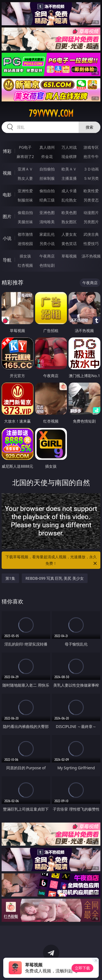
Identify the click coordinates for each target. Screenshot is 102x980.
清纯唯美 (47, 222)
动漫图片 (91, 213)
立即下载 (82, 968)
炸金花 (47, 156)
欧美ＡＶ (69, 169)
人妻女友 (69, 234)
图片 (7, 216)
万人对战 (69, 147)
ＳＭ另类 (91, 178)
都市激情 (25, 234)
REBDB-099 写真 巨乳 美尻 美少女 (55, 578)
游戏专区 (91, 147)
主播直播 (69, 178)
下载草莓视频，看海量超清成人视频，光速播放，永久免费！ (52, 560)
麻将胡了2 (25, 156)
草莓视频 (69, 256)
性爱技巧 (91, 244)
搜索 (89, 127)
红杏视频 (25, 265)
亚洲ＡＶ (25, 169)
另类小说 (47, 244)
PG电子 (25, 147)
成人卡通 (69, 191)
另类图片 (91, 222)
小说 (7, 238)
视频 (7, 173)
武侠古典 (91, 234)
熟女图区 (69, 222)
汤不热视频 (91, 256)
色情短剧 (47, 265)
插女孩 (25, 256)
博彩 (7, 151)
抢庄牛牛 (91, 156)
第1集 (10, 578)
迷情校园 (25, 244)
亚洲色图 (47, 213)
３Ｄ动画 (91, 169)
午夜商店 (47, 256)
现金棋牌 (69, 156)
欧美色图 (69, 213)
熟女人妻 (25, 178)
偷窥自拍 (25, 213)
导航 (7, 260)
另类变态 (91, 200)
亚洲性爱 (25, 191)
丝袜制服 (47, 178)
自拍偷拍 (47, 169)
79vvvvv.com (51, 113)
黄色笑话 (69, 244)
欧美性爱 (91, 191)
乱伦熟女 (69, 200)
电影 (7, 195)
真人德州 (47, 147)
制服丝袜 (25, 200)
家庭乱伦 (47, 234)
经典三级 (47, 200)
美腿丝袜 (25, 222)
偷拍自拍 (47, 191)
